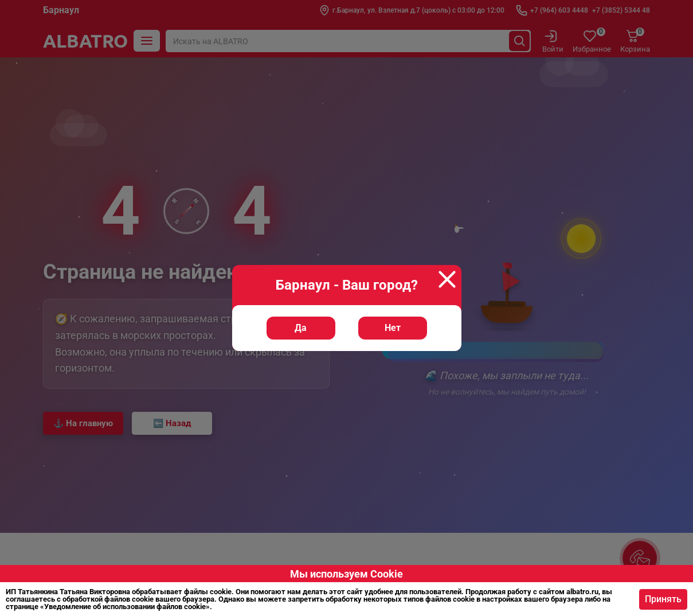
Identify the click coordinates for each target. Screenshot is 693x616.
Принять (660, 599)
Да (301, 328)
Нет (393, 328)
